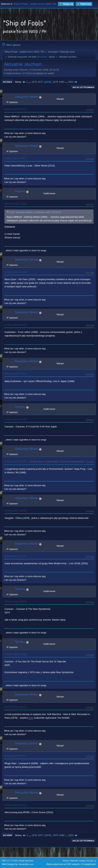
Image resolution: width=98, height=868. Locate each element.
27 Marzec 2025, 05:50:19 (15, 325)
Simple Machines (26, 861)
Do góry (8, 835)
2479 (55, 82)
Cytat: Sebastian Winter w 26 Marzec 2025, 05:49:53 (35, 212)
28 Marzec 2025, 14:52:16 (15, 556)
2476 (34, 82)
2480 (62, 82)
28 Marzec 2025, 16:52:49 (15, 602)
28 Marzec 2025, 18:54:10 (15, 707)
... (30, 82)
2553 (71, 82)
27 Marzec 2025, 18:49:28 (15, 461)
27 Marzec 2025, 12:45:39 (15, 374)
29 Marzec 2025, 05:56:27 (15, 756)
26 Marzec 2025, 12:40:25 (15, 158)
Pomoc (66, 861)
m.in (31, 718)
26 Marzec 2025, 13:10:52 (15, 204)
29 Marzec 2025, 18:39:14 (15, 805)
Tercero (20, 191)
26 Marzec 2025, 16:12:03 (15, 272)
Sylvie (52, 57)
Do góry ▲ (92, 861)
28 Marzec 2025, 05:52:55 (15, 511)
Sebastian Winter (26, 97)
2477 (40, 82)
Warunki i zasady (78, 861)
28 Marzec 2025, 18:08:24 (15, 654)
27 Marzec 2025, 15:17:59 (15, 419)
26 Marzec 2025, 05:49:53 (15, 109)
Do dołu (8, 82)
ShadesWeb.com (26, 864)
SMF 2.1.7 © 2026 (10, 861)
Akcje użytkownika (83, 87)
